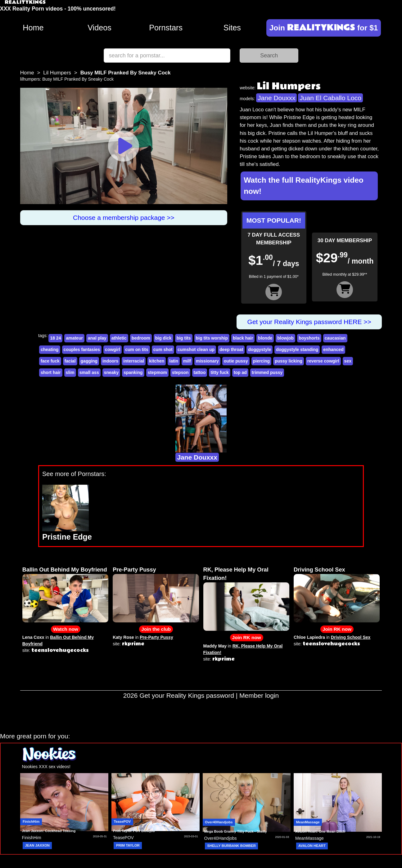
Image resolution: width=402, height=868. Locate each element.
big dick (163, 338)
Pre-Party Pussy (134, 570)
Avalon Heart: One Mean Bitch (320, 831)
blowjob (285, 338)
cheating (50, 349)
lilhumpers (30, 79)
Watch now (66, 629)
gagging (89, 361)
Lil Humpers (57, 73)
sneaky (111, 372)
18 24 (55, 338)
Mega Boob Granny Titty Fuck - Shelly (236, 831)
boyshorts (309, 338)
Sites (232, 28)
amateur (74, 338)
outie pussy (236, 361)
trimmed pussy (267, 372)
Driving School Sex (319, 570)
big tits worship (212, 338)
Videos (99, 28)
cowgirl (113, 349)
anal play (97, 338)
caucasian (335, 338)
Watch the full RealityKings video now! (304, 186)
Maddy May (215, 646)
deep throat (231, 349)
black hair (243, 338)
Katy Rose (123, 637)
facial (70, 361)
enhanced (333, 349)
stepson (180, 372)
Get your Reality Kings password (187, 695)
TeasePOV (122, 821)
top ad (240, 372)
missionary (207, 361)
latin (174, 361)
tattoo (200, 372)
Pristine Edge (67, 537)
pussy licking (289, 361)
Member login (259, 695)
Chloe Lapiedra (309, 637)
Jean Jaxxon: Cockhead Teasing (49, 831)
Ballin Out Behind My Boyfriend (65, 570)
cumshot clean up (196, 349)
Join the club (156, 629)
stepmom (157, 372)
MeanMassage (308, 822)
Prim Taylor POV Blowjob (134, 831)
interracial (134, 361)
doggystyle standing (297, 349)
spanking (133, 372)
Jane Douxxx (276, 98)
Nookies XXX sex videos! (46, 767)
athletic (119, 338)
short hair (51, 372)
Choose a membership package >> (124, 218)
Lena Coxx (33, 637)
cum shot (163, 349)
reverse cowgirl (323, 361)
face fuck (50, 361)
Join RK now (247, 637)
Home (33, 28)
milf (187, 361)
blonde (265, 338)
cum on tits (137, 349)
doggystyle (260, 349)
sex (348, 361)
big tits (184, 338)
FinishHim (31, 821)
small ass (89, 372)
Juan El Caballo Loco (330, 98)
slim (70, 372)
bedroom (141, 338)
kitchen (157, 361)
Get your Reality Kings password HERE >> (309, 322)
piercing (261, 361)
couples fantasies (82, 349)
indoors (110, 361)
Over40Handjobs (219, 822)
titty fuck (219, 372)
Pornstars (166, 28)
